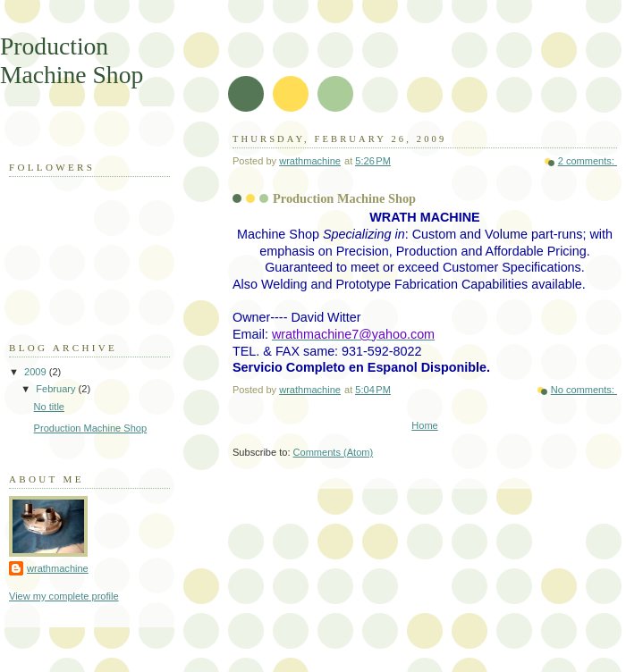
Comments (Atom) (334, 452)
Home (424, 425)
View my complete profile (64, 596)
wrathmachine (58, 568)
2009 (37, 372)
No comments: (584, 390)
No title (49, 407)
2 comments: (588, 161)
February (57, 389)
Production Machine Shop (344, 198)
